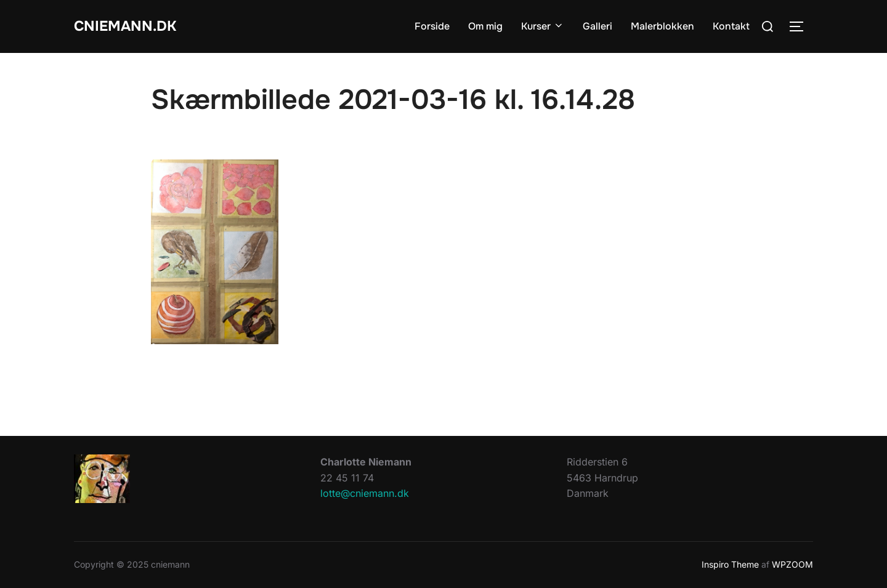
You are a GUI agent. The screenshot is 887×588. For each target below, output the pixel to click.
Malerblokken (662, 26)
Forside (432, 26)
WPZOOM (792, 564)
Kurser (543, 26)
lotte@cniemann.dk (365, 493)
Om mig (485, 26)
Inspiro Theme (730, 564)
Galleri (597, 26)
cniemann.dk (132, 26)
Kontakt (731, 26)
